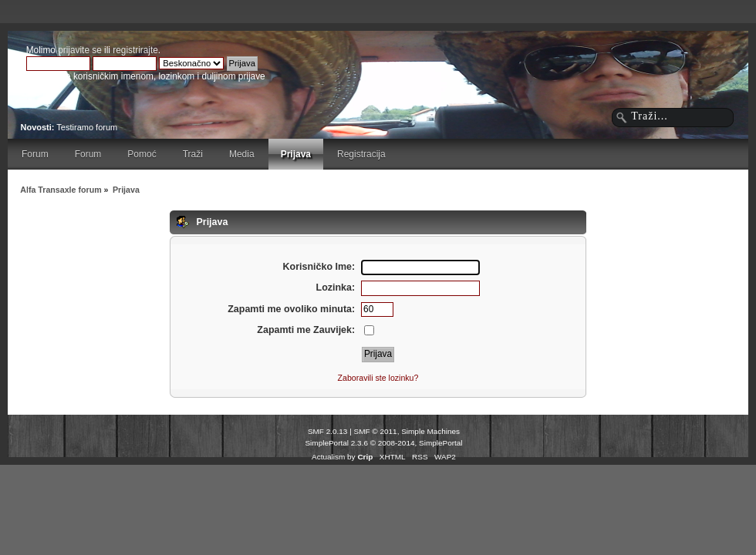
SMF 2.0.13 (328, 431)
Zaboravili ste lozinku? (378, 378)
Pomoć (142, 154)
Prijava (296, 154)
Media (242, 154)
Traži (193, 154)
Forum (35, 154)
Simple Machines (430, 431)
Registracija (361, 154)
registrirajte (135, 50)
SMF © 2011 (376, 431)
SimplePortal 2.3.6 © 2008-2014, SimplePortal (383, 443)
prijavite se (80, 50)
